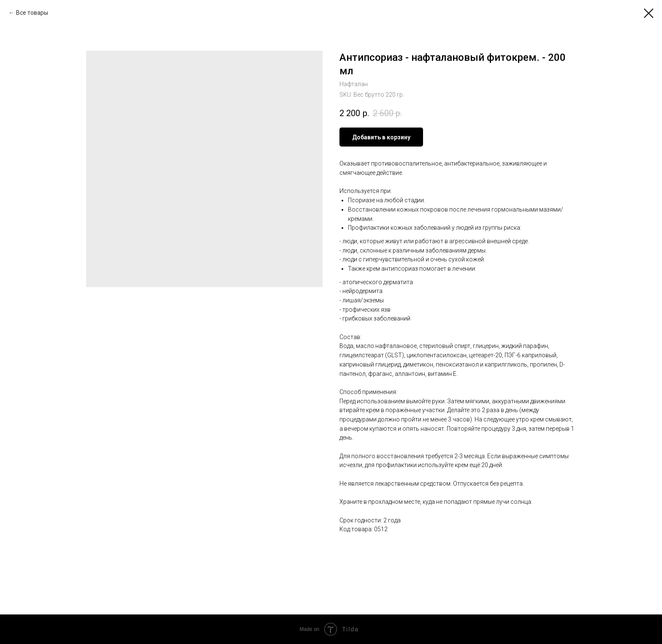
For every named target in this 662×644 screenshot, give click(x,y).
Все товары (32, 13)
